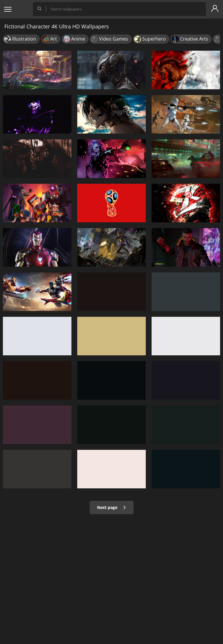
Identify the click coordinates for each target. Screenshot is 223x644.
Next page (112, 507)
